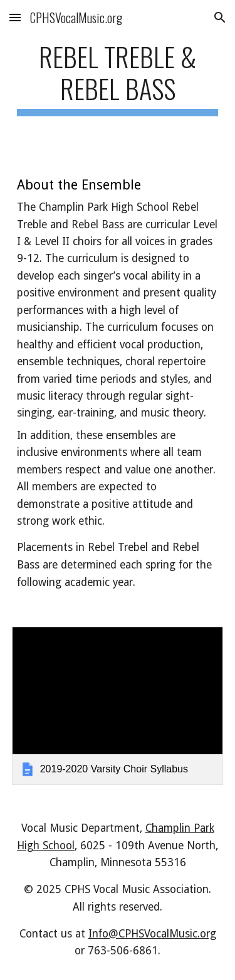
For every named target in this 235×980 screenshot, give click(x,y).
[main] (118, 78)
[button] (15, 17)
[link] (118, 706)
